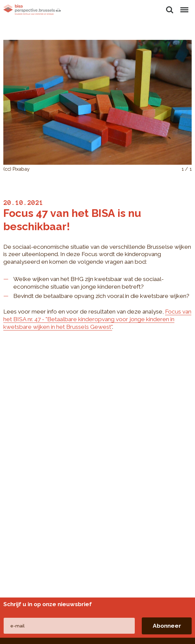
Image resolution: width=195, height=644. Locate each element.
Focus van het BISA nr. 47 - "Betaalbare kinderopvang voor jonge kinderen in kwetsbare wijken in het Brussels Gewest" (97, 319)
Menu (184, 7)
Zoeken (170, 10)
